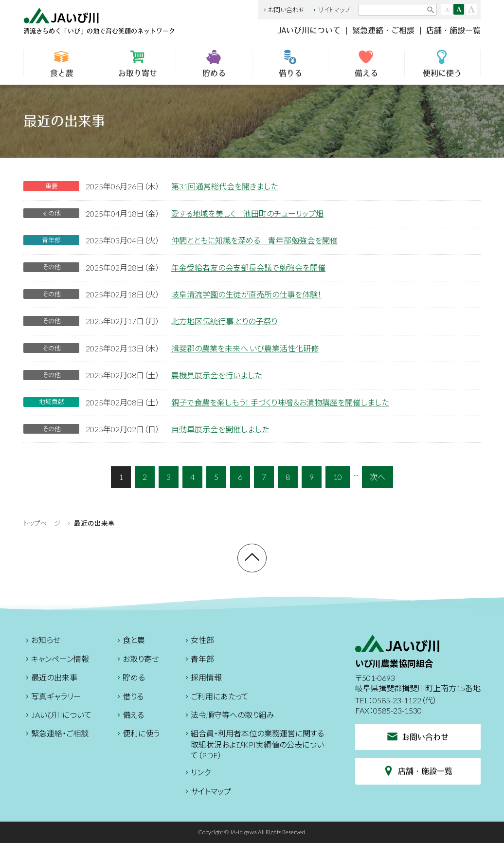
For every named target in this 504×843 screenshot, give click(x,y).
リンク (197, 774)
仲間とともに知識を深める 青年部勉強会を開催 (254, 240)
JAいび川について (309, 30)
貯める (214, 63)
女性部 (198, 641)
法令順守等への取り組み (229, 716)
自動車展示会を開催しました (220, 429)
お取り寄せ (138, 63)
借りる (290, 63)
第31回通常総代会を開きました (225, 186)
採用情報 (202, 679)
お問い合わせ (283, 10)
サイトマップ (331, 10)
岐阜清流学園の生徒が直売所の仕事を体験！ (246, 294)
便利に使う (442, 63)
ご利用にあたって (216, 698)
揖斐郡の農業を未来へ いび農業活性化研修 (245, 348)
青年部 (198, 660)
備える (366, 63)
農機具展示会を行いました (216, 375)
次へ (378, 477)
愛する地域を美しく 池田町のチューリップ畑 (247, 213)
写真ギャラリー (52, 698)
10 (338, 477)
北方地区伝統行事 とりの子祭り (224, 321)
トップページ (42, 523)
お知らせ (42, 641)
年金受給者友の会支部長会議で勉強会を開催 (248, 267)
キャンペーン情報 (56, 660)
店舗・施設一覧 (453, 30)
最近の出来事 (50, 679)
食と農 (62, 63)
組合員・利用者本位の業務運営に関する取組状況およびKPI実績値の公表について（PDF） (253, 744)
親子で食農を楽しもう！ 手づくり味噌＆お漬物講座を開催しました (280, 402)
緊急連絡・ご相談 (383, 30)
